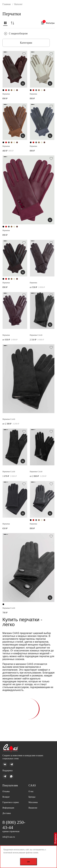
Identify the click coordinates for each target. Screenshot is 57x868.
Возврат (6, 797)
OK (28, 862)
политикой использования (14, 853)
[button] (5, 24)
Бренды (32, 797)
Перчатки (6, 94)
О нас (31, 791)
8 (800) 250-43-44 (14, 825)
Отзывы (6, 791)
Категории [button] (26, 43)
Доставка (7, 813)
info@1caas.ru (9, 837)
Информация (8, 808)
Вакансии (33, 808)
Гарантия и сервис (11, 802)
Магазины (33, 802)
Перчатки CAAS (36, 335)
